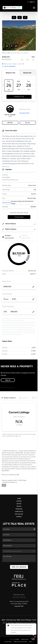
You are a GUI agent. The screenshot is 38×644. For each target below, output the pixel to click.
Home (19, 499)
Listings (19, 501)
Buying (19, 504)
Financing (19, 509)
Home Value (19, 512)
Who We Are (19, 514)
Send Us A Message (19, 567)
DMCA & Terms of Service (20, 642)
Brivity (17, 639)
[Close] (35, 625)
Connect (19, 517)
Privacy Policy (8, 642)
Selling (19, 506)
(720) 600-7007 (19, 606)
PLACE (34, 620)
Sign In (31, 2)
